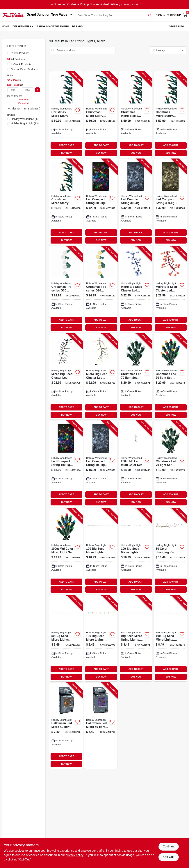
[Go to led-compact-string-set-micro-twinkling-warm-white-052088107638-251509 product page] (170, 202)
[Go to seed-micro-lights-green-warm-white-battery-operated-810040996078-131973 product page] (66, 638)
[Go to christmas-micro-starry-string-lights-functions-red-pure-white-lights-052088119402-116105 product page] (135, 114)
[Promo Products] (9, 53)
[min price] (13, 90)
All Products (18, 59)
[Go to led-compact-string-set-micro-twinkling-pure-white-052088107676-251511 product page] (135, 202)
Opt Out (168, 857)
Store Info (176, 26)
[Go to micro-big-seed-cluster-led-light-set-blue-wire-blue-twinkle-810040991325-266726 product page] (135, 289)
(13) (25, 123)
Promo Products (20, 53)
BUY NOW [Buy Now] (66, 153)
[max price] (28, 90)
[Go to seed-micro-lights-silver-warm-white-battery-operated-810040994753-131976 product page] (170, 638)
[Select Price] (38, 90)
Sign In (161, 15)
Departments (22, 26)
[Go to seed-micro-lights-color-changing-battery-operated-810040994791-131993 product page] (101, 551)
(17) (25, 119)
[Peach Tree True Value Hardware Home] (13, 15)
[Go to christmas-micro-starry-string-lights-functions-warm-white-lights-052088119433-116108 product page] (66, 202)
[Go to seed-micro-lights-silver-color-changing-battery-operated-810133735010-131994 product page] (135, 551)
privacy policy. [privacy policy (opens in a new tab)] (75, 855)
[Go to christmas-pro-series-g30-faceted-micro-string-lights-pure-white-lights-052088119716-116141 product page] (66, 289)
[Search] (150, 15)
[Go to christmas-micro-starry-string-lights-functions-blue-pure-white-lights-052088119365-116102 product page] (66, 114)
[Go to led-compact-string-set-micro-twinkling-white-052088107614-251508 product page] (101, 464)
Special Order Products (24, 69)
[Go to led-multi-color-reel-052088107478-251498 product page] (135, 464)
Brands (77, 26)
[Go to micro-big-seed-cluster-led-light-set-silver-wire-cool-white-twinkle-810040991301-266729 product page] (66, 376)
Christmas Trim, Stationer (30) (26, 109)
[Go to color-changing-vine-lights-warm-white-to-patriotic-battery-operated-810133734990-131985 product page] (170, 551)
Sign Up (176, 15)
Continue (168, 846)
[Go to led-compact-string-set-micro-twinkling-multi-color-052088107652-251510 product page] (101, 202)
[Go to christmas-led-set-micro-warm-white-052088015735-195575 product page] (170, 464)
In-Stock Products (21, 64)
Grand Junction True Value (49, 15)
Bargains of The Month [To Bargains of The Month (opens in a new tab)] (53, 26)
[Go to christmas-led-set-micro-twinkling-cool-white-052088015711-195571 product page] (135, 376)
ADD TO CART (66, 145)
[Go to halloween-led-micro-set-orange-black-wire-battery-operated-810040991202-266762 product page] (66, 726)
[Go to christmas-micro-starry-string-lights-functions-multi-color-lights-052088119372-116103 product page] (101, 114)
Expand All (24, 103)
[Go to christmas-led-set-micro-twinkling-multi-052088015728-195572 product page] (170, 376)
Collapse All (24, 100)
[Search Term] (114, 15)
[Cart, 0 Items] (185, 15)
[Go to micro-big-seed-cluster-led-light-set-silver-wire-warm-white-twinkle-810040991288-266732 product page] (101, 376)
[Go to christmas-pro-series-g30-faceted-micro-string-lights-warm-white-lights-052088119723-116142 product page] (101, 289)
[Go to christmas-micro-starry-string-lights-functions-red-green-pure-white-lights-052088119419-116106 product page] (170, 114)
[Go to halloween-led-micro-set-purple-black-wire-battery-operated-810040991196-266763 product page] (101, 726)
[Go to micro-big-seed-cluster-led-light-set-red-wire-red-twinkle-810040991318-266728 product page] (170, 289)
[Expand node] (8, 108)
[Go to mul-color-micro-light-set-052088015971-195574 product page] (66, 551)
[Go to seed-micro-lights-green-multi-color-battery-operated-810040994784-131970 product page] (101, 638)
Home (6, 26)
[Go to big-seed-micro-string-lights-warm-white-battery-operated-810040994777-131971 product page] (135, 638)
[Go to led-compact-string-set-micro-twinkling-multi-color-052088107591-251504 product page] (66, 464)
